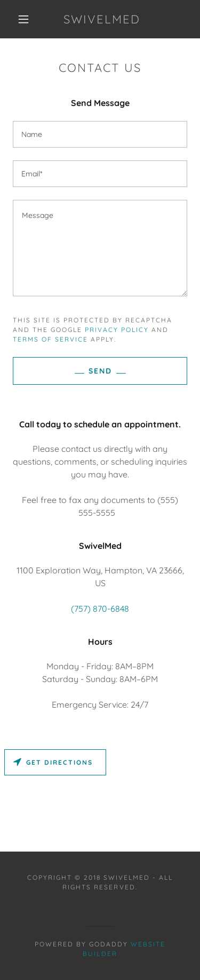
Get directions (53, 762)
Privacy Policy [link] (117, 330)
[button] (23, 19)
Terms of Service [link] (50, 339)
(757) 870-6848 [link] (100, 609)
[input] (100, 134)
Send (100, 371)
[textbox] (100, 248)
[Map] (100, 798)
